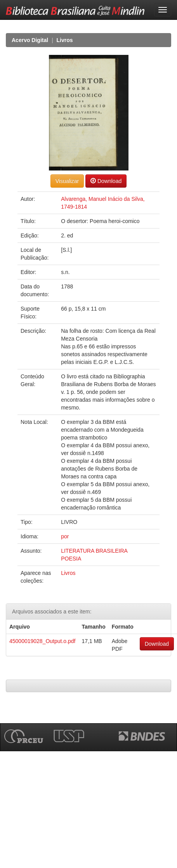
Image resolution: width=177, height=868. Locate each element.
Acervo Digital (30, 40)
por (65, 536)
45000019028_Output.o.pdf (43, 641)
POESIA (71, 559)
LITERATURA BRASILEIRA (94, 551)
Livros (65, 40)
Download (106, 181)
